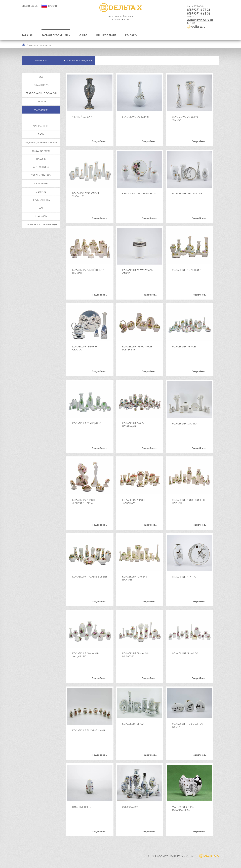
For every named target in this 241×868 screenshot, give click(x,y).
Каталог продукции (55, 35)
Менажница (41, 167)
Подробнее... (100, 141)
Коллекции (41, 110)
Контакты (131, 35)
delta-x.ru (198, 26)
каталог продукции (40, 45)
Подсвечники (41, 151)
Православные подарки (41, 93)
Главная (27, 35)
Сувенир (41, 101)
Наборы (41, 159)
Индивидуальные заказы (41, 142)
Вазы (41, 134)
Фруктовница (41, 200)
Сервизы (41, 192)
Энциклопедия (106, 35)
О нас (83, 35)
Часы (41, 208)
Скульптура (41, 85)
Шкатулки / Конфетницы (41, 224)
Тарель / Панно (41, 175)
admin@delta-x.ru (200, 20)
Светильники (41, 126)
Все (41, 77)
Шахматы (41, 216)
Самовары (41, 183)
